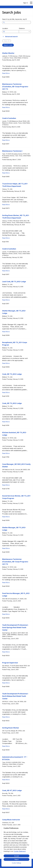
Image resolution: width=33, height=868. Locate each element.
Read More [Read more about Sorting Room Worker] (6, 746)
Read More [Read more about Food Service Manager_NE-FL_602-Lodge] (6, 614)
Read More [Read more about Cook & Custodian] (6, 140)
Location (5, 28)
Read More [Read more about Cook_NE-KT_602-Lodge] (6, 809)
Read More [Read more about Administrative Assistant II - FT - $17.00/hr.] (6, 780)
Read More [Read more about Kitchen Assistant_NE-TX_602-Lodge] (6, 453)
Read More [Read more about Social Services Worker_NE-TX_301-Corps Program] (6, 517)
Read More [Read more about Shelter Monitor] (6, 73)
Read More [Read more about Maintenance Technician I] (6, 173)
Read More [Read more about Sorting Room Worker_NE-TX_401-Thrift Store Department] (6, 238)
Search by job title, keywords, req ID (14, 19)
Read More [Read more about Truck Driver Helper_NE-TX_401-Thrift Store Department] (6, 205)
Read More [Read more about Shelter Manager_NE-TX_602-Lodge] (6, 332)
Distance (22, 28)
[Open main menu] (31, 3)
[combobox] (11, 32)
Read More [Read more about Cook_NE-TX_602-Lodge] (6, 392)
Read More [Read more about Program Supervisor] (6, 683)
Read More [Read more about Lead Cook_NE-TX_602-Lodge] (6, 300)
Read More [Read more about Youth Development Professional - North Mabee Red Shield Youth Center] (6, 717)
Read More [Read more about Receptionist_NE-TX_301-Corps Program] (6, 363)
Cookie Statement (20, 851)
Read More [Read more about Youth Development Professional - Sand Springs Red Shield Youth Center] (6, 652)
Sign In (26, 3)
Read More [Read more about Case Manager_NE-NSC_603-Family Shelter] (6, 485)
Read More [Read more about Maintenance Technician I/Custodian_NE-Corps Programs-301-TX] (6, 107)
